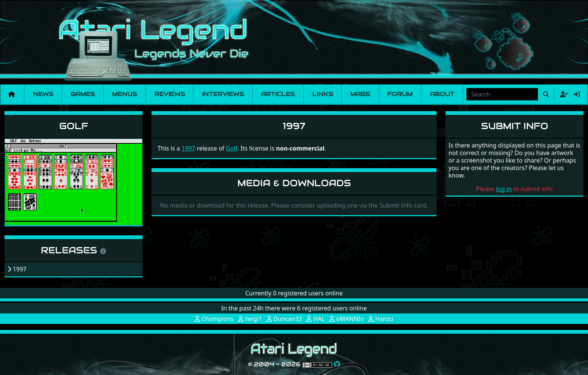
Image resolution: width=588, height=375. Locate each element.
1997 (188, 148)
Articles (278, 94)
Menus (124, 94)
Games (83, 94)
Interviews (223, 94)
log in (504, 189)
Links (323, 94)
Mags (360, 94)
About (442, 94)
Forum (400, 94)
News (43, 94)
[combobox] (502, 94)
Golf (74, 126)
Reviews (170, 94)
